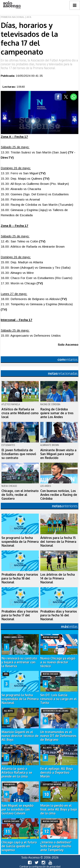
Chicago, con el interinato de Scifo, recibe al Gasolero (20, 495)
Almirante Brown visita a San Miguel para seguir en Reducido (58, 454)
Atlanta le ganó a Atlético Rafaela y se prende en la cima (17, 772)
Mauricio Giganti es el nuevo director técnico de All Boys (20, 736)
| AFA (28, 17)
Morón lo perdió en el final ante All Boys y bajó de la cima (59, 809)
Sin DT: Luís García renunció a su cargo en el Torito (59, 699)
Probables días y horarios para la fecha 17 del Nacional (20, 615)
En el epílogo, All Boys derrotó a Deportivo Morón (57, 772)
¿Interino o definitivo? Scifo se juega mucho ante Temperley (56, 846)
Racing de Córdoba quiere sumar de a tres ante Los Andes (57, 413)
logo (12, 5)
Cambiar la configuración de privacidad (40, 867)
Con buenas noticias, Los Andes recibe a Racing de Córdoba (59, 495)
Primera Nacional (13, 17)
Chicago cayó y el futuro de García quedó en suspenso (19, 846)
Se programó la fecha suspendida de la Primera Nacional (20, 542)
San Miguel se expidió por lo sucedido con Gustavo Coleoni (17, 809)
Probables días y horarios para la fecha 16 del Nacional (59, 615)
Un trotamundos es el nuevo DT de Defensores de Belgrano (58, 736)
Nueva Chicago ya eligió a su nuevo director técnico (58, 662)
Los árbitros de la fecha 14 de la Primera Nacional (58, 578)
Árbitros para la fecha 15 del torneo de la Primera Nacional (58, 542)
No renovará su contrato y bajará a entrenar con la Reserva (19, 662)
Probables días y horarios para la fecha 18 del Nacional (20, 578)
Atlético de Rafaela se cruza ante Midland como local (20, 413)
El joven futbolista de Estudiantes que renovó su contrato (19, 454)
